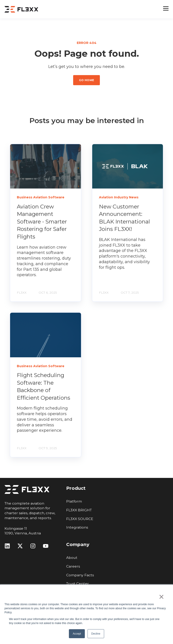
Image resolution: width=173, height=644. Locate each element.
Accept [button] (77, 634)
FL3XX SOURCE (80, 519)
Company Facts (80, 575)
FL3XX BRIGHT (79, 510)
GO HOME (87, 80)
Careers (73, 566)
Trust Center (78, 584)
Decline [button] (96, 634)
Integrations (77, 527)
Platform (74, 501)
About (72, 558)
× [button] (161, 597)
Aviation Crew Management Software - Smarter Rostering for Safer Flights (42, 222)
